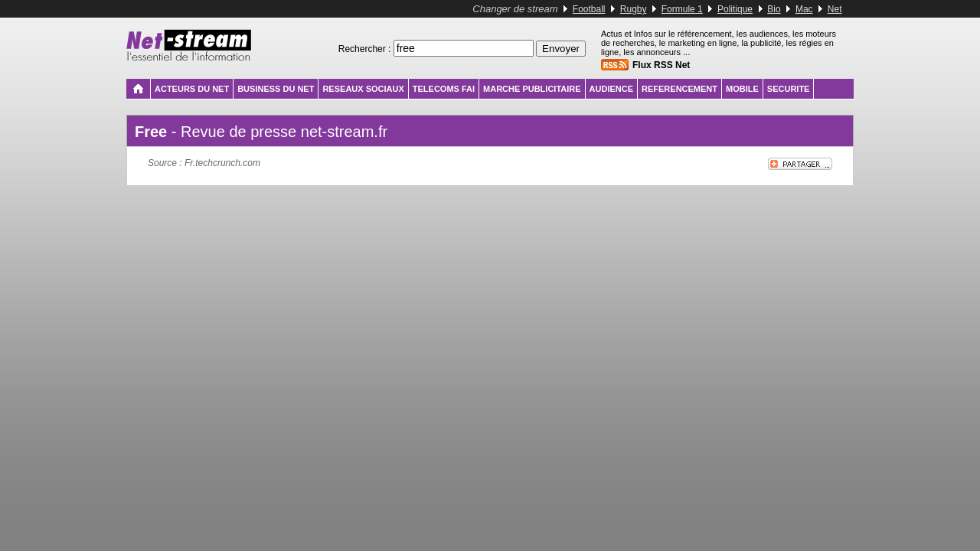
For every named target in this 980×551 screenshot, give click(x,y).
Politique (735, 9)
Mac (804, 9)
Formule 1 (682, 9)
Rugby (634, 9)
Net (835, 9)
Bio (774, 9)
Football (589, 9)
